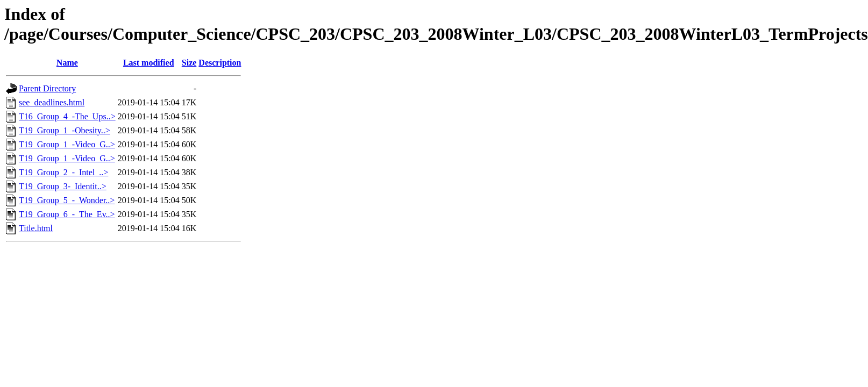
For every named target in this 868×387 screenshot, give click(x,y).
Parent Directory (47, 88)
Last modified (149, 63)
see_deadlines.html (52, 102)
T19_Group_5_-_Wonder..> (67, 200)
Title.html (36, 228)
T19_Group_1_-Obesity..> (65, 130)
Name (67, 63)
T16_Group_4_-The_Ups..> (67, 116)
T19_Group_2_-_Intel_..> (63, 172)
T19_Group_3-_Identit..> (63, 186)
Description (220, 63)
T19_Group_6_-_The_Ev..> (67, 214)
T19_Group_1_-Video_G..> (67, 144)
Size (189, 63)
